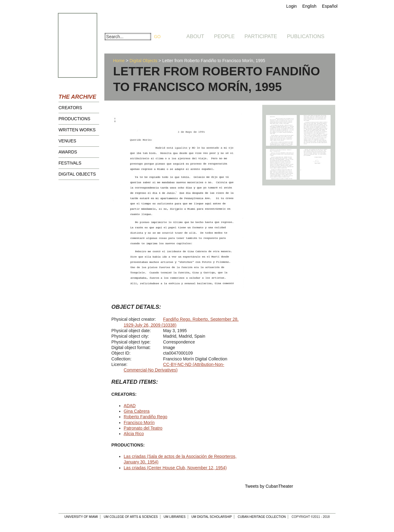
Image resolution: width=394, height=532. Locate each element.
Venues (67, 141)
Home (119, 61)
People (224, 36)
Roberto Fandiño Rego (146, 417)
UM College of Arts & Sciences (131, 517)
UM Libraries (175, 517)
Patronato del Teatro (143, 428)
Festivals (70, 163)
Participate (261, 36)
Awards (68, 152)
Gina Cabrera (137, 411)
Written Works (77, 130)
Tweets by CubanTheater (269, 486)
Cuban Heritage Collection (262, 517)
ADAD (130, 406)
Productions (74, 119)
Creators (70, 108)
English (309, 6)
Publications (306, 36)
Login (291, 6)
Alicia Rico (134, 434)
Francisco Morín (139, 423)
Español (330, 6)
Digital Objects (77, 174)
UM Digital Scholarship (212, 517)
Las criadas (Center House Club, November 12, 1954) (175, 468)
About (195, 36)
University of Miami (81, 517)
